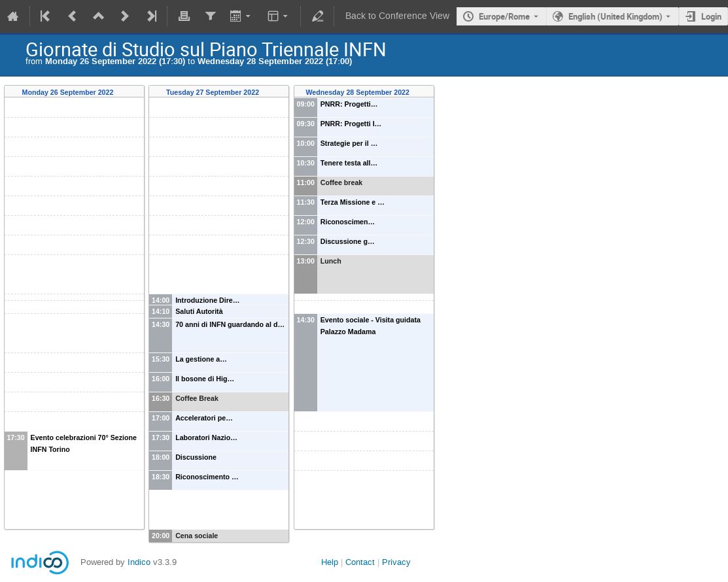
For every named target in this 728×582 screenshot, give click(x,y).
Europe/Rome (504, 16)
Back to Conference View (397, 16)
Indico (139, 562)
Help (330, 562)
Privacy (396, 562)
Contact (360, 562)
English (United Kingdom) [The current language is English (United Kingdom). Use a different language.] (615, 16)
